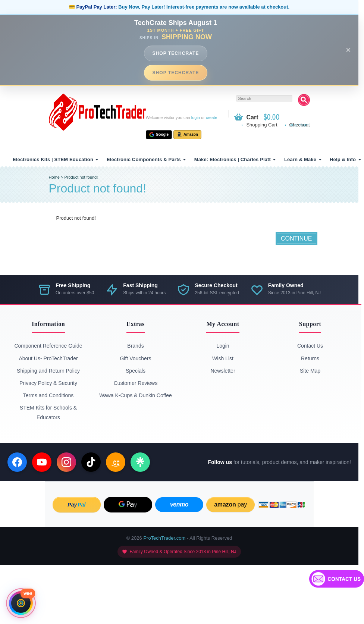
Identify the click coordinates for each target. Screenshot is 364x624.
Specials (136, 371)
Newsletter (223, 371)
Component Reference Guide (48, 346)
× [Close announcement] (348, 50)
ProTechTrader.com (164, 538)
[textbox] (264, 98)
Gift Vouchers (135, 358)
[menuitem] (54, 159)
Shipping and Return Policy (48, 371)
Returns (310, 358)
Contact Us (310, 346)
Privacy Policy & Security (48, 383)
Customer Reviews (136, 383)
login (196, 117)
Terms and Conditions (48, 395)
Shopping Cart (262, 125)
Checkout (300, 125)
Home (54, 177)
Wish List (223, 358)
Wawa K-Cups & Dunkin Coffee (136, 395)
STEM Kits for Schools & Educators (48, 412)
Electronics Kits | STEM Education (53, 159)
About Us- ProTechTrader (48, 358)
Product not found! (81, 177)
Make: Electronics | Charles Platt (233, 159)
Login (223, 346)
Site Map (310, 371)
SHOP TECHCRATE (176, 53)
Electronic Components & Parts (144, 159)
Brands (135, 346)
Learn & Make (300, 159)
